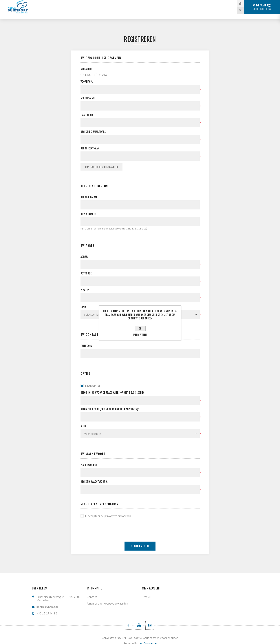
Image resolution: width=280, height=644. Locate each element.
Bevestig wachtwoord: (94, 476)
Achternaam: (88, 93)
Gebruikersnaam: (90, 143)
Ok (140, 329)
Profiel (146, 591)
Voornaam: (87, 76)
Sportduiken (100, 4)
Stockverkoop (73, 4)
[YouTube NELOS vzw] (139, 620)
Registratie (209, 4)
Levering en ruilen (123, 10)
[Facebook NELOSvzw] (128, 620)
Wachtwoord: (89, 460)
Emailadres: (87, 110)
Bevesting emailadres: (94, 126)
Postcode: (86, 268)
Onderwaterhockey (154, 4)
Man (88, 69)
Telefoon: (86, 340)
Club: (84, 421)
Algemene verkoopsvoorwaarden (107, 598)
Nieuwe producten (157, 10)
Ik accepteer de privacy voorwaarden (108, 511)
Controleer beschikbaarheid (101, 162)
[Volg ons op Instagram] (150, 620)
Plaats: (85, 285)
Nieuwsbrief (93, 380)
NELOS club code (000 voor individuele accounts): (110, 404)
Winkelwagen (262, 7)
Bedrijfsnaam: (89, 192)
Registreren (140, 541)
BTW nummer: (88, 209)
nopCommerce (148, 638)
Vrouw (103, 69)
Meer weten (140, 335)
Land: (84, 302)
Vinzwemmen (184, 4)
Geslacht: (86, 64)
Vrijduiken (125, 4)
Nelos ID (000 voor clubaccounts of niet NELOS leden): (113, 387)
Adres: (84, 251)
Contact (92, 591)
